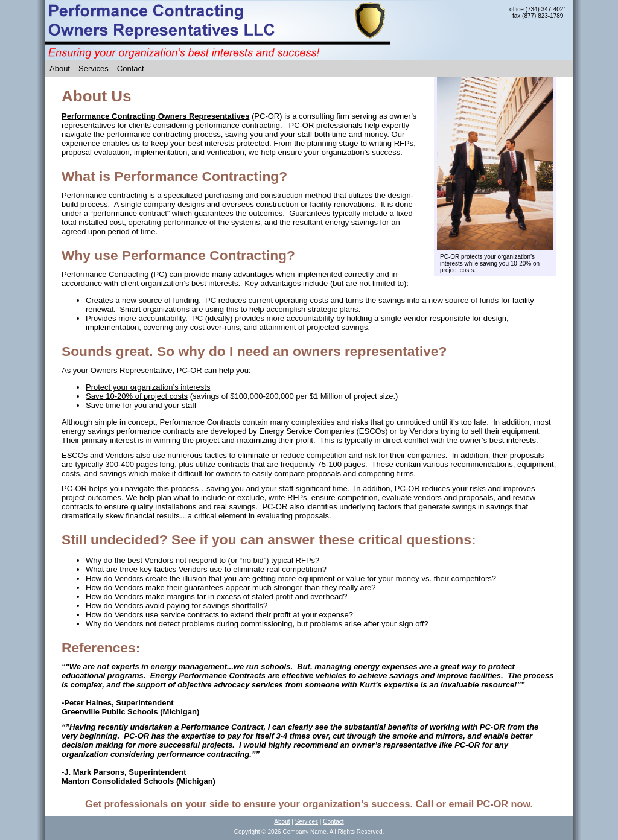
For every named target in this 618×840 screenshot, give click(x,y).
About (60, 68)
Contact (131, 68)
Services (94, 68)
